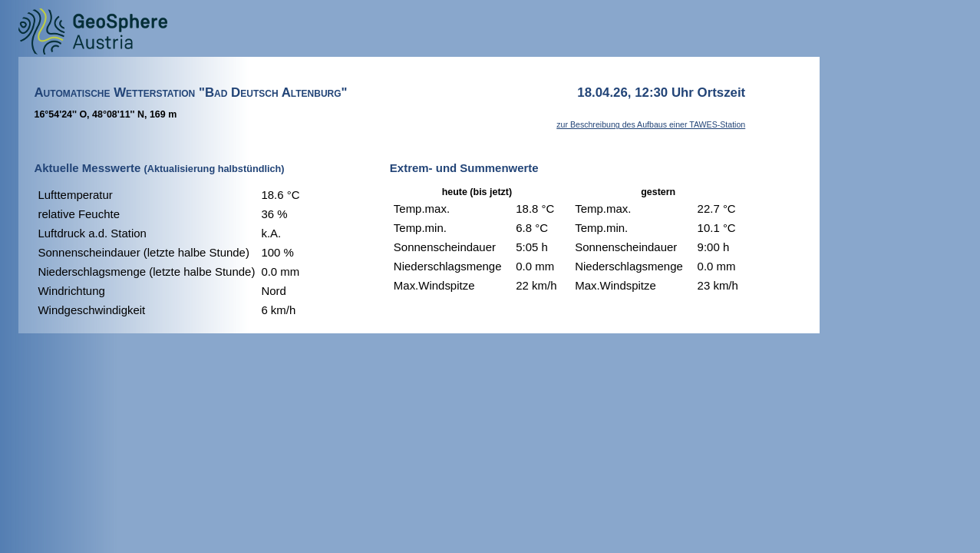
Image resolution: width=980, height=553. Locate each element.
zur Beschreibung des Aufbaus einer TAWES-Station (651, 124)
